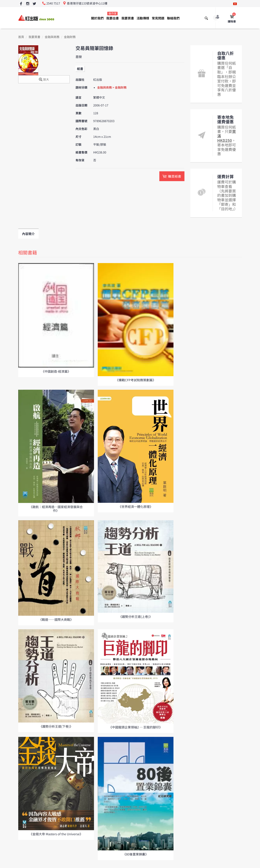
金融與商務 (52, 37)
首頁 (21, 37)
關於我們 (97, 18)
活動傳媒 (143, 18)
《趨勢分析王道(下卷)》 (56, 726)
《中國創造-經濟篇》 (56, 371)
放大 (44, 80)
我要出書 (112, 16)
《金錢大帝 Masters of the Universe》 (56, 834)
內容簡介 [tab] (28, 234)
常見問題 (158, 18)
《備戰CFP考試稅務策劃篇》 (135, 380)
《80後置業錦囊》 (136, 854)
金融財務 (70, 37)
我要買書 (128, 18)
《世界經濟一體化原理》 (136, 507)
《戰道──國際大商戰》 (56, 619)
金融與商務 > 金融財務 (112, 88)
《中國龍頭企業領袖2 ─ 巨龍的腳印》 (136, 727)
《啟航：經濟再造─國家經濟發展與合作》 (56, 509)
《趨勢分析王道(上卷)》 (135, 616)
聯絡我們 (173, 18)
